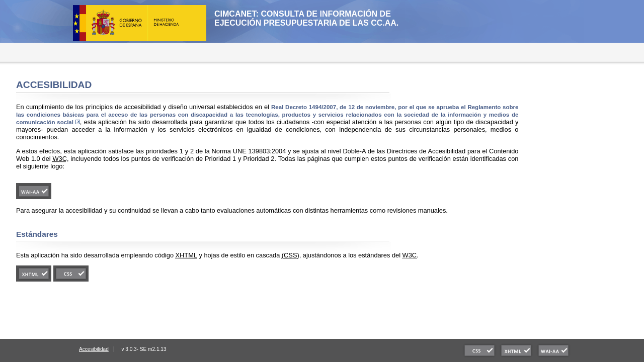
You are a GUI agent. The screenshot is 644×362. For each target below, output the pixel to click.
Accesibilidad (94, 349)
